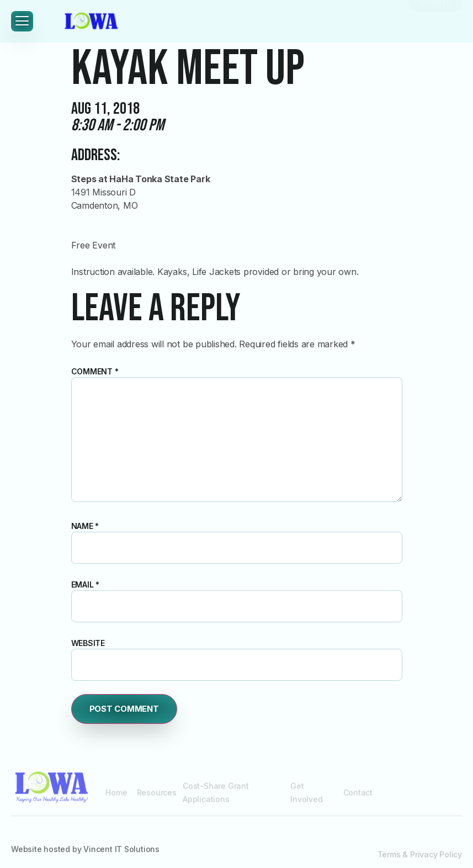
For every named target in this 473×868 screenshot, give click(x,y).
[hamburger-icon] (22, 21)
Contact (358, 798)
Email (86, 584)
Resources (157, 798)
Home (116, 798)
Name (85, 526)
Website (88, 643)
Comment (95, 371)
